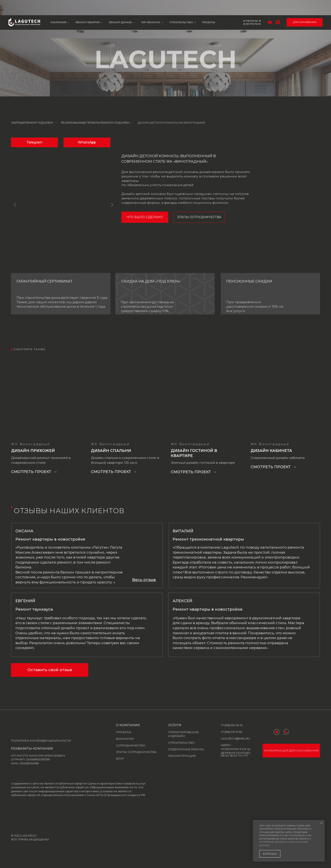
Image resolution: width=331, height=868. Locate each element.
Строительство (181, 7)
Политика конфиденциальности (41, 741)
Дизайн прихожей (33, 451)
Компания (59, 7)
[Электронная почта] (270, 7)
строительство (181, 743)
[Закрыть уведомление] (322, 823)
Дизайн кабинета (271, 451)
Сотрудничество (131, 745)
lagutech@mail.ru (235, 738)
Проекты (209, 7)
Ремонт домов (120, 7)
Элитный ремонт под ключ (32, 123)
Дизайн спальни (111, 451)
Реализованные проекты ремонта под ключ (95, 123)
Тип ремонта (151, 7)
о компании (128, 725)
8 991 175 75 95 (252, 9)
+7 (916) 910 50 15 (232, 725)
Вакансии (125, 739)
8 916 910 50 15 (252, 6)
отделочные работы (186, 749)
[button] (144, 580)
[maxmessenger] (278, 7)
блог (120, 758)
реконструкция (182, 756)
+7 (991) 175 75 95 (231, 732)
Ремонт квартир (88, 7)
